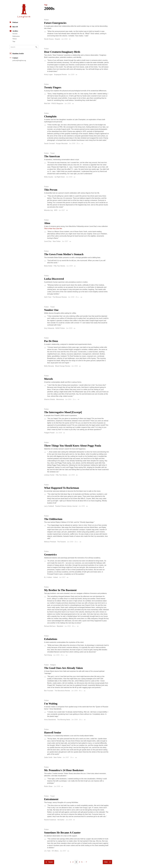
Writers (15, 39)
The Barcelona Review (62, 691)
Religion (53, 665)
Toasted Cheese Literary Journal (66, 506)
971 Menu (55, 851)
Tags (14, 41)
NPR (56, 210)
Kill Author (61, 820)
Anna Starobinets (50, 720)
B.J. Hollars (48, 577)
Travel (52, 153)
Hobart (56, 577)
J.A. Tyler (47, 851)
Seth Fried (48, 297)
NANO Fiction (60, 328)
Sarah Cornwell (49, 143)
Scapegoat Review (60, 75)
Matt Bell (47, 103)
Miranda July (49, 210)
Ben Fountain (49, 691)
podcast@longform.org (19, 60)
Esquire (57, 39)
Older (106, 862)
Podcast (14, 22)
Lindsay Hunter (49, 475)
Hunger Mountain (62, 143)
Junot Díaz (48, 241)
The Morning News (64, 720)
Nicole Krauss (49, 39)
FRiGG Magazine (57, 103)
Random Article (17, 53)
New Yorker (57, 241)
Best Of (14, 27)
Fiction (46, 20)
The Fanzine (61, 542)
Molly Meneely (49, 366)
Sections (15, 34)
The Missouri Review (60, 297)
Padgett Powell (49, 433)
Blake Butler (48, 266)
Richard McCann (50, 626)
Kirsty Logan (48, 75)
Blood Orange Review (63, 366)
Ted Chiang (48, 655)
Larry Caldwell (49, 506)
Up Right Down (60, 177)
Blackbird (60, 626)
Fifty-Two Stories (59, 266)
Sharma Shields (50, 399)
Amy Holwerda (49, 328)
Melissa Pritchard (50, 542)
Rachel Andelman (50, 820)
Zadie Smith (48, 757)
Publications (16, 36)
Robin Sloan (48, 786)
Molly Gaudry (49, 177)
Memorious (60, 399)
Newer (51, 862)
